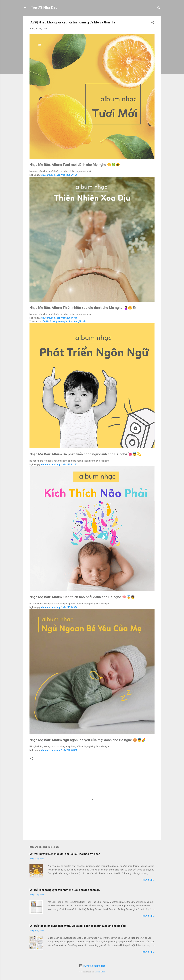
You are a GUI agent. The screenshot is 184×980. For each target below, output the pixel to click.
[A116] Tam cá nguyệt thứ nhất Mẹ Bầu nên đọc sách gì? (65, 890)
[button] (153, 23)
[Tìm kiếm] (159, 8)
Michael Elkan (100, 972)
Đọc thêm (148, 880)
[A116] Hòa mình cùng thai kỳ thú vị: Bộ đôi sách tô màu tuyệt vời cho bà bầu (78, 926)
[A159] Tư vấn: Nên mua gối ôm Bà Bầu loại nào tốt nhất (65, 854)
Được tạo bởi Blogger (92, 966)
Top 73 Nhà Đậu (44, 7)
